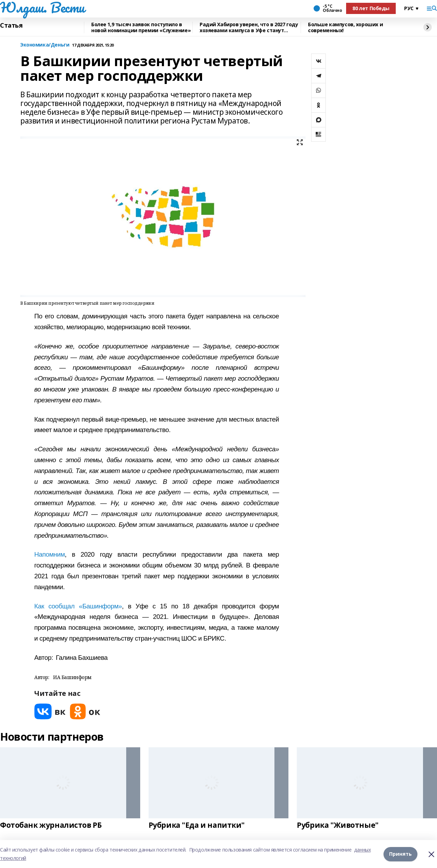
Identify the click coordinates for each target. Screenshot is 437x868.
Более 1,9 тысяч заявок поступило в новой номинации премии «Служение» (141, 27)
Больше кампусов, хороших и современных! (345, 27)
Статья (11, 26)
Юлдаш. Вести (42, 7)
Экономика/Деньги (45, 45)
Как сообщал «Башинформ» (78, 606)
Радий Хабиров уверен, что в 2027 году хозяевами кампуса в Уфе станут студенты (249, 27)
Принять (400, 854)
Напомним (49, 554)
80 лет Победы (371, 8)
